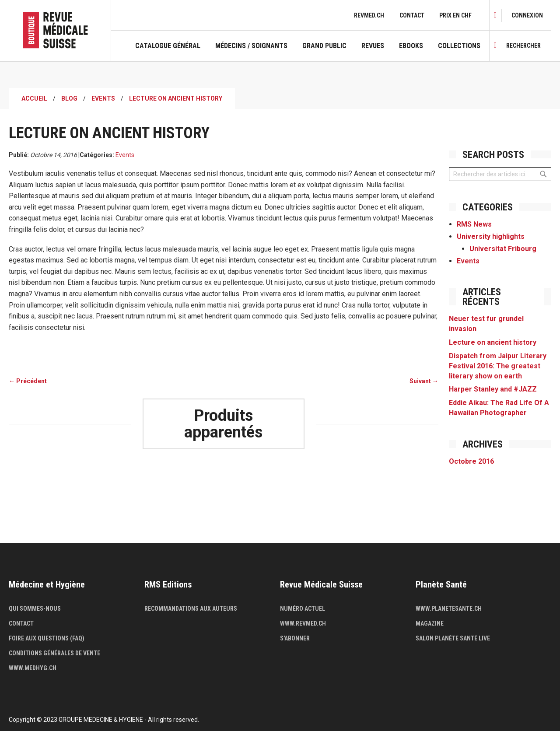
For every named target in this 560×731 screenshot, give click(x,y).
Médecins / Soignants (251, 46)
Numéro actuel (303, 609)
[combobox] (500, 174)
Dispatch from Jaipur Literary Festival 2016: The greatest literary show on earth (498, 366)
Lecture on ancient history (493, 342)
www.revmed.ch (303, 623)
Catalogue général (168, 46)
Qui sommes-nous (35, 609)
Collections (459, 46)
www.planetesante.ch (449, 609)
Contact (412, 15)
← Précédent (28, 381)
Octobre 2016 (471, 461)
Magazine (430, 623)
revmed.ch (369, 15)
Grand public (324, 46)
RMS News (474, 224)
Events (103, 98)
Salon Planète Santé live (453, 638)
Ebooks (411, 46)
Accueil (34, 98)
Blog (69, 98)
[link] (527, 15)
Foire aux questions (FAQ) (47, 638)
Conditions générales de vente (54, 653)
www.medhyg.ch (33, 668)
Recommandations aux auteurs (191, 609)
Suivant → (424, 381)
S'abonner (295, 638)
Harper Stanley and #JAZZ (493, 389)
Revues (373, 46)
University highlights (491, 236)
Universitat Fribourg (503, 249)
